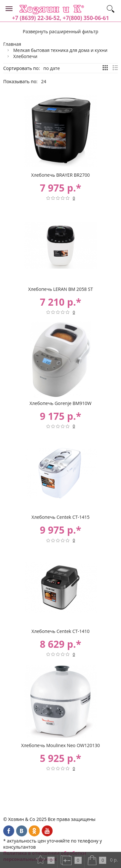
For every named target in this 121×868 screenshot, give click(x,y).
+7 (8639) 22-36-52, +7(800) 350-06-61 (60, 18)
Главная (12, 44)
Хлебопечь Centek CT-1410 (61, 631)
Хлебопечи (25, 56)
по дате (51, 68)
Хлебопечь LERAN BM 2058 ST (60, 289)
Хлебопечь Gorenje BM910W (60, 403)
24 (44, 81)
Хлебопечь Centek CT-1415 (61, 517)
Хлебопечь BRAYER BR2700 (61, 175)
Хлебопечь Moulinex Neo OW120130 (60, 745)
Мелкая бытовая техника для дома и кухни (60, 50)
